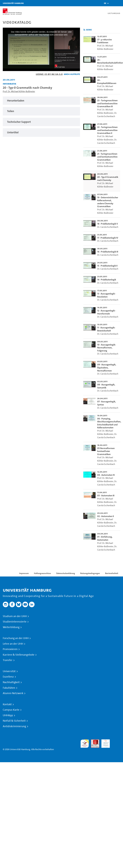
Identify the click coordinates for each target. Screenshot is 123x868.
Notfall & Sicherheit (14, 721)
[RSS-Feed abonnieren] (84, 30)
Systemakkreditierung (116, 741)
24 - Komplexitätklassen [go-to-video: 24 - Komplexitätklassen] (107, 82)
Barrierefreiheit (112, 573)
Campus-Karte (11, 710)
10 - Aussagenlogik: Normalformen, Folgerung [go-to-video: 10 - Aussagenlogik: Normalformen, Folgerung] (106, 348)
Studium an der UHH (15, 616)
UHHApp (8, 715)
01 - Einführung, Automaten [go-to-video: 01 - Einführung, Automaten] (105, 538)
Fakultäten (9, 688)
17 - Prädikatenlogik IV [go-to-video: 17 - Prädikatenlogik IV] (108, 238)
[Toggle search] (113, 3)
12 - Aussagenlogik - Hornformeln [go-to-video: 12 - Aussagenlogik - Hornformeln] (107, 312)
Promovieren (10, 649)
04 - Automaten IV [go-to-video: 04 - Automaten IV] (106, 475)
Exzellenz (8, 677)
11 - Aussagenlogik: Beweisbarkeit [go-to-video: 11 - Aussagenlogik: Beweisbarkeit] (106, 329)
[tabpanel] (41, 101)
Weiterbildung (11, 627)
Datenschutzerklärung (66, 573)
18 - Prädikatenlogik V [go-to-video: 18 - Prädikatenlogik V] (108, 224)
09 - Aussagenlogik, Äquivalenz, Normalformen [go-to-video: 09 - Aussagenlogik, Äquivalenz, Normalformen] (107, 368)
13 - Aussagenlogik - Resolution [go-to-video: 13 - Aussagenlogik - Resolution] (107, 295)
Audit (94, 741)
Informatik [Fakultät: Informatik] (10, 84)
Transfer (8, 660)
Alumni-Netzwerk (13, 693)
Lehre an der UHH (13, 644)
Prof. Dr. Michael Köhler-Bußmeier (19, 91)
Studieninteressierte (15, 622)
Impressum (24, 573)
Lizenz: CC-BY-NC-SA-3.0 (49, 74)
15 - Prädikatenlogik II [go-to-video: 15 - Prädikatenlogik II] (107, 266)
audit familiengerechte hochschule (85, 744)
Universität (9, 671)
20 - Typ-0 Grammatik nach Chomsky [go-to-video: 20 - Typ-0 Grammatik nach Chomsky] (108, 179)
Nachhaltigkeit (11, 682)
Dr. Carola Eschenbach (108, 227)
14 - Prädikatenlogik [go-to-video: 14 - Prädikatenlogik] (107, 280)
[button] (105, 3)
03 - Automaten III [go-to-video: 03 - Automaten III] (106, 496)
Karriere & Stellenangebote (19, 655)
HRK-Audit (104, 743)
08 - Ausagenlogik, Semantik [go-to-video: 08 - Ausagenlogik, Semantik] (106, 386)
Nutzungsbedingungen (90, 573)
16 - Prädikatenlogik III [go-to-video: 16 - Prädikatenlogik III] (108, 252)
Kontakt (7, 704)
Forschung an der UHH (16, 638)
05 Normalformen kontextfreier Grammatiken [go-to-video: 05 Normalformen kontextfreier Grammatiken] (106, 451)
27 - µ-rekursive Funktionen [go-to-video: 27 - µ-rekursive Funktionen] (104, 41)
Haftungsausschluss (42, 573)
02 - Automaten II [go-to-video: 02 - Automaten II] (106, 516)
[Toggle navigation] (120, 3)
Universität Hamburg (13, 3)
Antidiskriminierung (14, 726)
